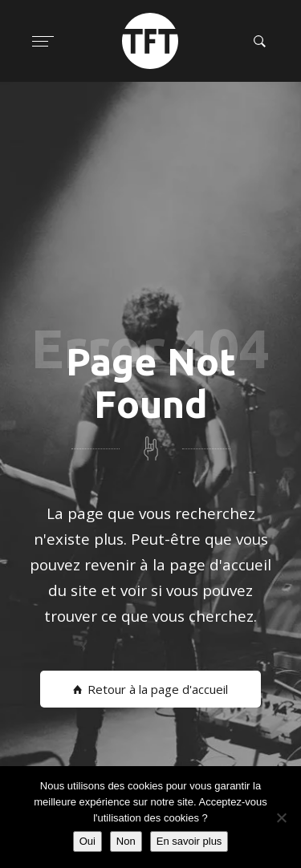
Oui (87, 841)
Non (126, 841)
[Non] (281, 817)
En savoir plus (189, 841)
